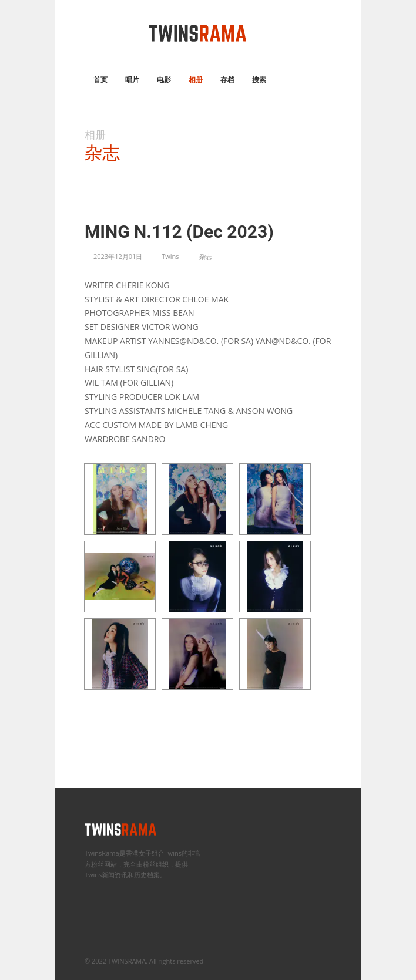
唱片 (132, 80)
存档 (227, 80)
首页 (100, 80)
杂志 (206, 256)
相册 (196, 80)
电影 (164, 80)
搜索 (259, 80)
